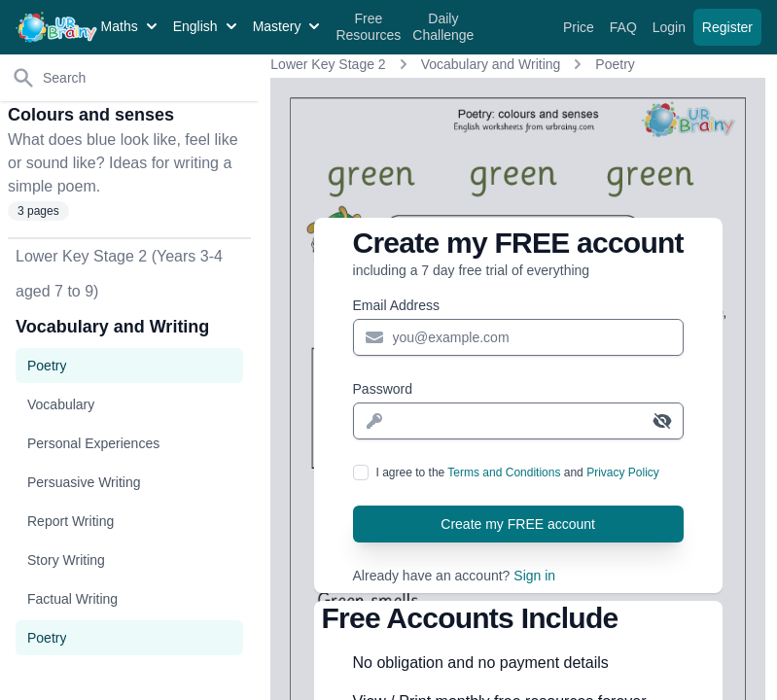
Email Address (396, 305)
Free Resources (368, 27)
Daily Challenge (443, 27)
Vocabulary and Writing (491, 64)
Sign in (534, 576)
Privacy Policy (623, 472)
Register (727, 27)
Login (671, 27)
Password (383, 389)
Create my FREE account (518, 524)
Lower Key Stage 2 (328, 64)
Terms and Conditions (504, 472)
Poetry (615, 64)
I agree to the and (518, 472)
